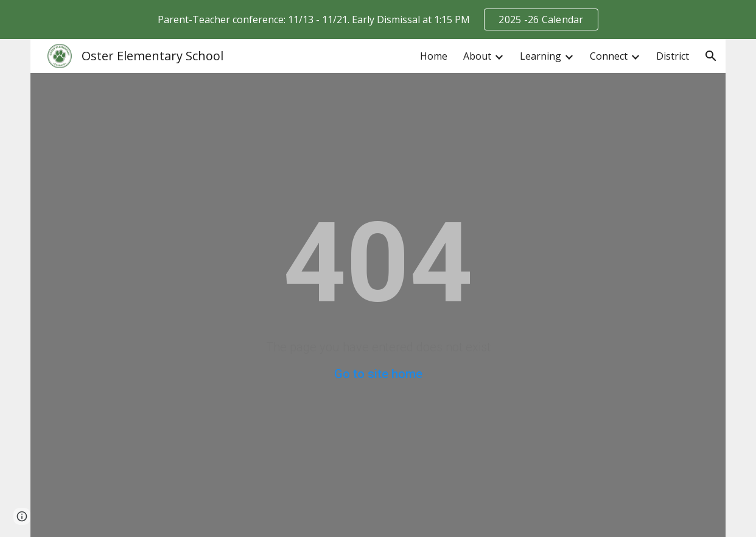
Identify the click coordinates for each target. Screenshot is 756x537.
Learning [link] (541, 56)
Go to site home (378, 374)
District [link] (673, 56)
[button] (711, 56)
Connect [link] (609, 56)
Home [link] (434, 56)
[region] (378, 19)
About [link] (477, 56)
